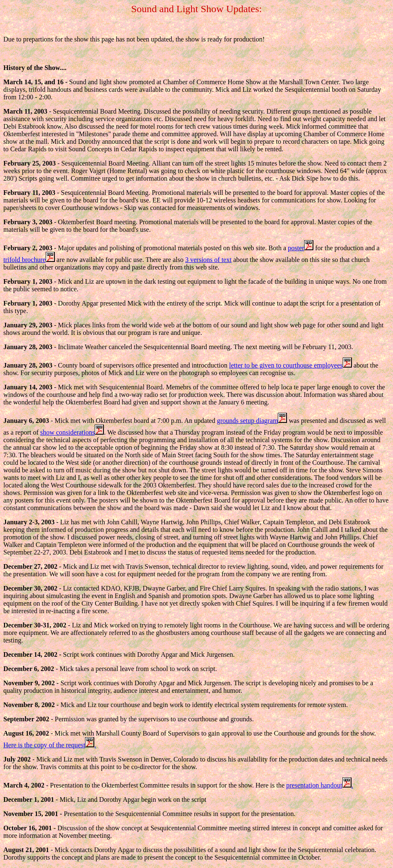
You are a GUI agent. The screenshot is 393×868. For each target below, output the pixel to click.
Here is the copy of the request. (50, 745)
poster (301, 248)
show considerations (72, 432)
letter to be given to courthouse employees (291, 365)
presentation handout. (320, 785)
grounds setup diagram (252, 421)
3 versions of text (208, 260)
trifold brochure (29, 260)
